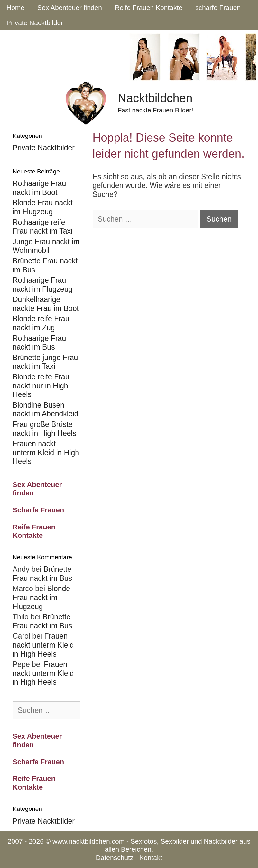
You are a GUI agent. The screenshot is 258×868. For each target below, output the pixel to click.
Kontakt (151, 858)
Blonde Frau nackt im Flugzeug (43, 207)
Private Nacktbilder (35, 23)
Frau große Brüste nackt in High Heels (44, 429)
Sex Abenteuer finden (70, 8)
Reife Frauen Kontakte (149, 8)
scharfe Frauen (218, 8)
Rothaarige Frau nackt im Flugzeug (43, 285)
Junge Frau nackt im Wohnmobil (46, 246)
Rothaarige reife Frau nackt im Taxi (42, 227)
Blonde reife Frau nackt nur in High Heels (41, 386)
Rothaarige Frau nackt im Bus (39, 343)
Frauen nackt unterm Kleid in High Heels (46, 452)
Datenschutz (115, 858)
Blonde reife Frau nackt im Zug (41, 323)
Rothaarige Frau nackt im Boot (39, 188)
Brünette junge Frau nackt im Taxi (45, 362)
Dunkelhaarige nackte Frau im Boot (46, 304)
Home (15, 8)
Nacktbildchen (155, 98)
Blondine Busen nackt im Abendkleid (46, 410)
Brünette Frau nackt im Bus (42, 574)
